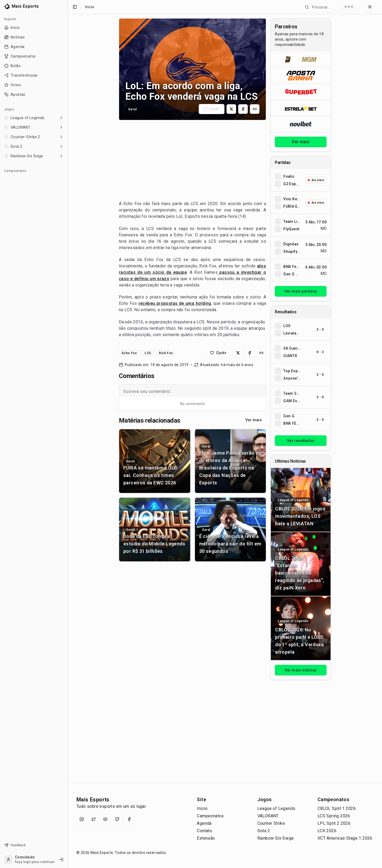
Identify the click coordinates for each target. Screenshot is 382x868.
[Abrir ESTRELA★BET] (301, 108)
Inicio (90, 7)
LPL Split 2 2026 (334, 823)
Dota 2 (264, 831)
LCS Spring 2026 (334, 816)
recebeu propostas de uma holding (175, 303)
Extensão (206, 838)
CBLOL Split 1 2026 (337, 808)
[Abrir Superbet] (301, 92)
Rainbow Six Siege (276, 838)
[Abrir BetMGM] (301, 59)
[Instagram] (82, 819)
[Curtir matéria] (212, 109)
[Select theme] (370, 7)
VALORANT (268, 816)
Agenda (204, 823)
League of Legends (276, 808)
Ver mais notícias (301, 670)
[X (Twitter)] (94, 819)
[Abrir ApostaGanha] (301, 75)
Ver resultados (301, 441)
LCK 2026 (327, 831)
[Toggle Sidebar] (66, 434)
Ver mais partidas (301, 291)
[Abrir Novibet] (301, 124)
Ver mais (254, 420)
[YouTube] (105, 819)
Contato (204, 831)
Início (202, 808)
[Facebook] (129, 819)
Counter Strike (271, 823)
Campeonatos (210, 816)
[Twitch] (117, 819)
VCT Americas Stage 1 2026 (345, 838)
